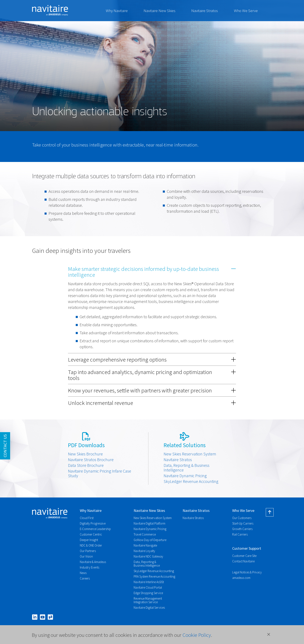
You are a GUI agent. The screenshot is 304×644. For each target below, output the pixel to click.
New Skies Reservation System (190, 454)
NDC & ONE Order (91, 545)
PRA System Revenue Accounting (154, 576)
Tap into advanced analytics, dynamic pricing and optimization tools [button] (152, 375)
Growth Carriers (242, 529)
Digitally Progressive (93, 523)
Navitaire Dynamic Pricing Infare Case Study (100, 473)
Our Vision (86, 556)
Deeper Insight (89, 540)
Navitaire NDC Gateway (148, 556)
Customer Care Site (244, 556)
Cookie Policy (197, 635)
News (83, 573)
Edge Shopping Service (148, 593)
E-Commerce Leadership (95, 529)
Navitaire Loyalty (144, 551)
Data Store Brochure (86, 465)
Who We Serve (246, 11)
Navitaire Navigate (145, 545)
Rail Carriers (240, 534)
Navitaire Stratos (205, 11)
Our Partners (88, 551)
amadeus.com (241, 578)
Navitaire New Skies (159, 11)
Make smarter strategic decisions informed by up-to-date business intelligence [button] (152, 272)
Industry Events (90, 567)
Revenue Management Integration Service (148, 600)
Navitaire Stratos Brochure (91, 460)
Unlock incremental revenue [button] (152, 403)
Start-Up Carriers (243, 523)
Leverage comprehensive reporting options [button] (152, 359)
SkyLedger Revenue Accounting (191, 481)
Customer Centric (91, 534)
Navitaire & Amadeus (93, 562)
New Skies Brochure (85, 454)
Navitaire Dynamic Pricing (185, 476)
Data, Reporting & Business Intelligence (187, 468)
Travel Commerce (145, 534)
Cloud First (87, 518)
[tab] (152, 272)
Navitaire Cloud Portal (148, 587)
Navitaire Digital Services (149, 608)
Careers (85, 578)
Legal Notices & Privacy (247, 572)
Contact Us (5, 446)
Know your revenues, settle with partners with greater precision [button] (152, 390)
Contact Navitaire (243, 561)
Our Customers (242, 518)
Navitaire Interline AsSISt (149, 582)
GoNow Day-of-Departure (150, 540)
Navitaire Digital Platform (149, 523)
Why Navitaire (117, 11)
